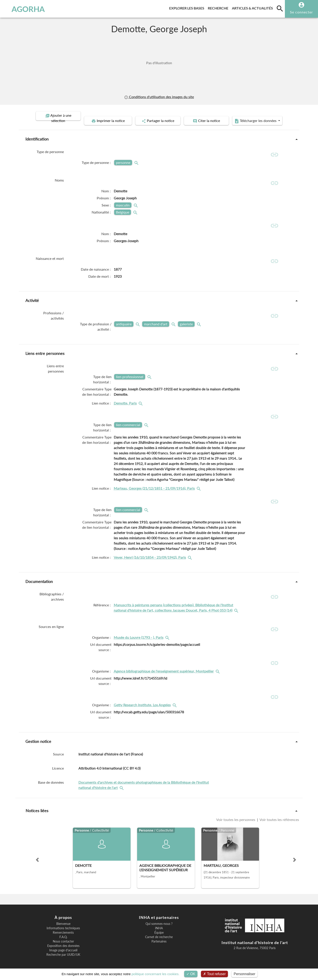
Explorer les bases (188, 7)
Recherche (219, 7)
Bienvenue (63, 921)
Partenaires (159, 939)
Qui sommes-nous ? (159, 921)
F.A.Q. (63, 934)
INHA (159, 925)
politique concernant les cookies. (156, 974)
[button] (37, 857)
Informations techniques (63, 925)
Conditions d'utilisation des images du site (159, 97)
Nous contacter (63, 939)
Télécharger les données (260, 116)
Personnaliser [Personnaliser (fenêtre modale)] (244, 974)
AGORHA (26, 9)
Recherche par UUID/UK (63, 952)
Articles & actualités (253, 7)
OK (191, 974)
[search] (280, 8)
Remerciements (63, 930)
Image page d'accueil (63, 947)
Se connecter (301, 12)
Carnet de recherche (159, 934)
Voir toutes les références (279, 817)
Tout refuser (214, 974)
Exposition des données (63, 943)
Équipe (159, 930)
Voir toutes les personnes (236, 817)
